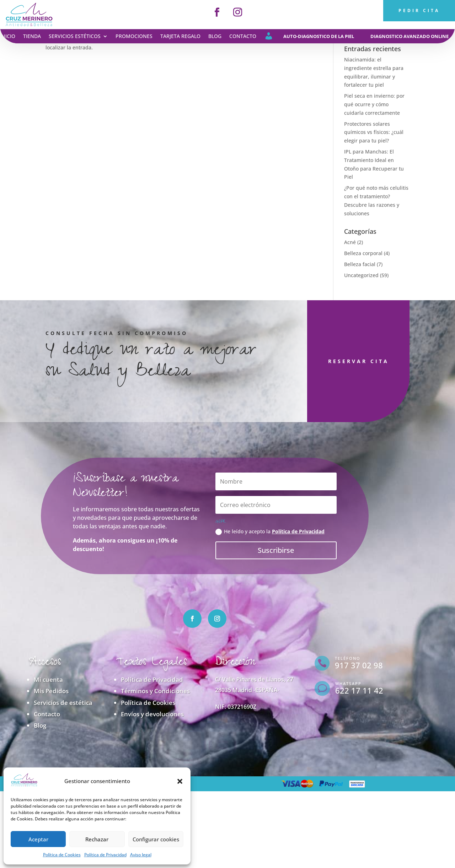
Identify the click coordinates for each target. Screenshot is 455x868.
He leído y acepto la (270, 532)
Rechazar (97, 839)
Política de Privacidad (105, 855)
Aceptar (38, 839)
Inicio (8, 37)
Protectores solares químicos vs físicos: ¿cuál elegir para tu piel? (374, 132)
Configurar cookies (156, 839)
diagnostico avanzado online (409, 36)
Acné (350, 242)
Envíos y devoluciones (152, 714)
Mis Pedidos (51, 691)
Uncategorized (361, 275)
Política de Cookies (62, 855)
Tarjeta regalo (180, 37)
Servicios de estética (63, 703)
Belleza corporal (363, 253)
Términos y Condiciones (155, 691)
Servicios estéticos (75, 37)
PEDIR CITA (419, 10)
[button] (180, 781)
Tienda (32, 37)
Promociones (134, 37)
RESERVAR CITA (323, 361)
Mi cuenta (48, 680)
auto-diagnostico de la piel (319, 36)
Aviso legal (141, 855)
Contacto (243, 37)
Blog (215, 37)
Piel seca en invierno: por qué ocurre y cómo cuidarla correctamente (374, 104)
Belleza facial (360, 264)
